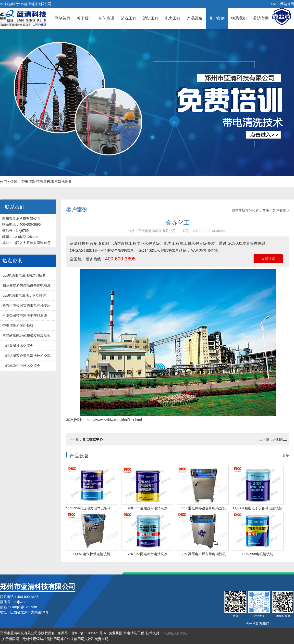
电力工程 (173, 18)
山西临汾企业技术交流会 (21, 366)
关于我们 (85, 18)
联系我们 (239, 18)
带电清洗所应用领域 (18, 326)
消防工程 (151, 18)
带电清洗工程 (134, 633)
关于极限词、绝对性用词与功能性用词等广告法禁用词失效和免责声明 (55, 639)
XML (274, 4)
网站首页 (62, 18)
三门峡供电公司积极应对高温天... (28, 336)
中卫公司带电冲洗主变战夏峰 (25, 316)
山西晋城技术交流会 (18, 346)
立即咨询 (268, 259)
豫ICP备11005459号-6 (89, 633)
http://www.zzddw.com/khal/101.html (114, 420)
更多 (286, 455)
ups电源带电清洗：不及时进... (25, 295)
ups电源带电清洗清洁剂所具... (25, 275)
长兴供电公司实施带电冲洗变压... (28, 305)
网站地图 (287, 4)
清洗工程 (129, 18)
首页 (266, 211)
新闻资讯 (107, 18)
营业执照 (116, 633)
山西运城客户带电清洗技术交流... (28, 356)
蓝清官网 (261, 18)
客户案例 (217, 18)
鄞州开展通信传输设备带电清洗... (28, 285)
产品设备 (195, 18)
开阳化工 (280, 439)
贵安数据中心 (93, 439)
